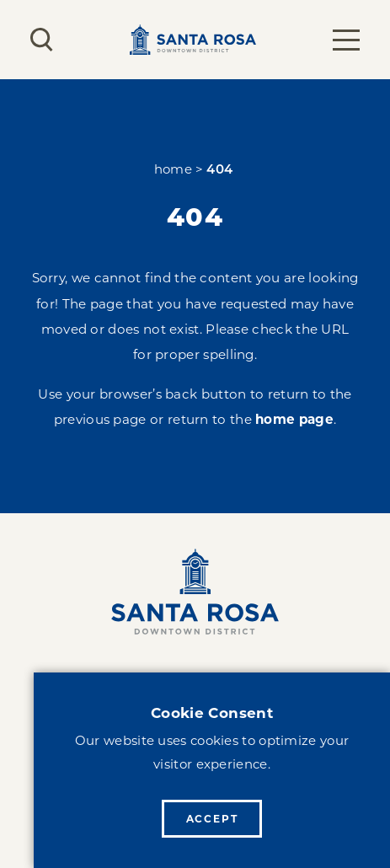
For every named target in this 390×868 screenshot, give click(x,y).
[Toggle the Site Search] (42, 40)
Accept (212, 819)
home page (294, 419)
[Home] (195, 592)
